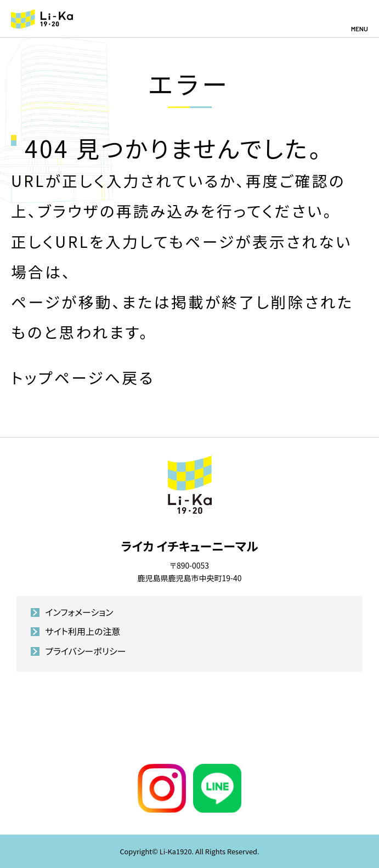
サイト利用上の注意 (83, 631)
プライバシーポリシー (85, 651)
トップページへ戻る (83, 377)
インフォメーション (79, 612)
